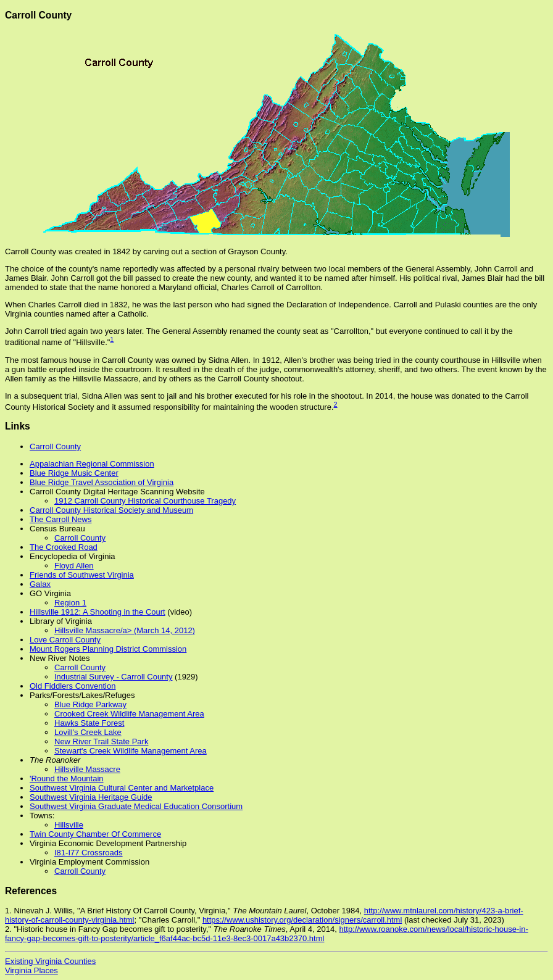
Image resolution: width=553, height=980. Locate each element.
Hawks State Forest (89, 723)
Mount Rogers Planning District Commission (108, 649)
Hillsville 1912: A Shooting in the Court (98, 612)
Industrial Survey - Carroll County (113, 677)
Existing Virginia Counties (50, 961)
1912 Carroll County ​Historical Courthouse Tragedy (145, 501)
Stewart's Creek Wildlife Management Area (131, 751)
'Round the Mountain (67, 779)
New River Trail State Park (101, 741)
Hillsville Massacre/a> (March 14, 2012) (125, 630)
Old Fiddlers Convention (73, 686)
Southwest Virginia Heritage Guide (91, 797)
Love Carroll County (65, 640)
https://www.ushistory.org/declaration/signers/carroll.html (302, 920)
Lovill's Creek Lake (88, 732)
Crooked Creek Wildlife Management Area (129, 714)
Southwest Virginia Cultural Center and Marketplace (122, 788)
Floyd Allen (74, 566)
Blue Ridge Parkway (90, 704)
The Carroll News (60, 519)
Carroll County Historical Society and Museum (111, 510)
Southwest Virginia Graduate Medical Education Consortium (136, 806)
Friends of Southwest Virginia (82, 575)
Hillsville (69, 825)
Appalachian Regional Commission (92, 464)
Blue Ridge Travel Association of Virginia (102, 482)
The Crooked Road (64, 547)
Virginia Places (31, 970)
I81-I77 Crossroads (89, 853)
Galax (40, 584)
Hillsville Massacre (87, 769)
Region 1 (70, 603)
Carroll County (55, 446)
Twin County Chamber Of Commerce (95, 834)
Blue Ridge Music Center (74, 473)
